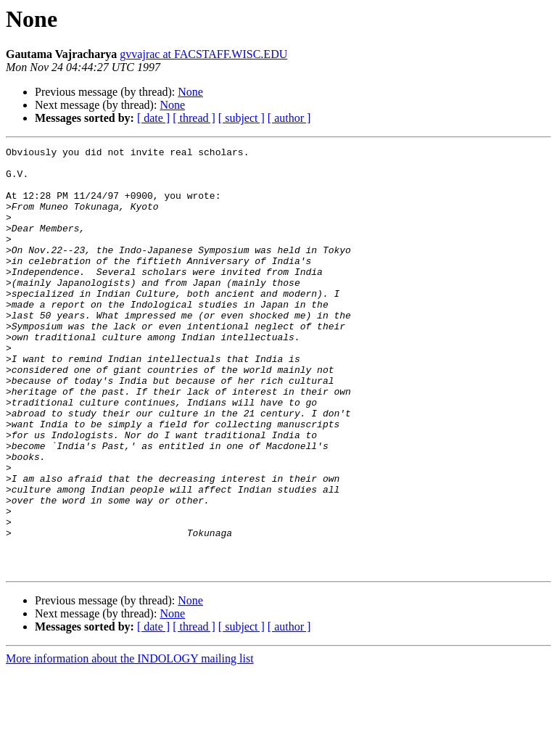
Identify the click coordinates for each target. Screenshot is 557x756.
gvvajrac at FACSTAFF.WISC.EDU (203, 54)
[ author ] (289, 118)
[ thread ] (194, 118)
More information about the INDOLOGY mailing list (130, 743)
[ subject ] (242, 118)
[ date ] (153, 118)
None (190, 92)
